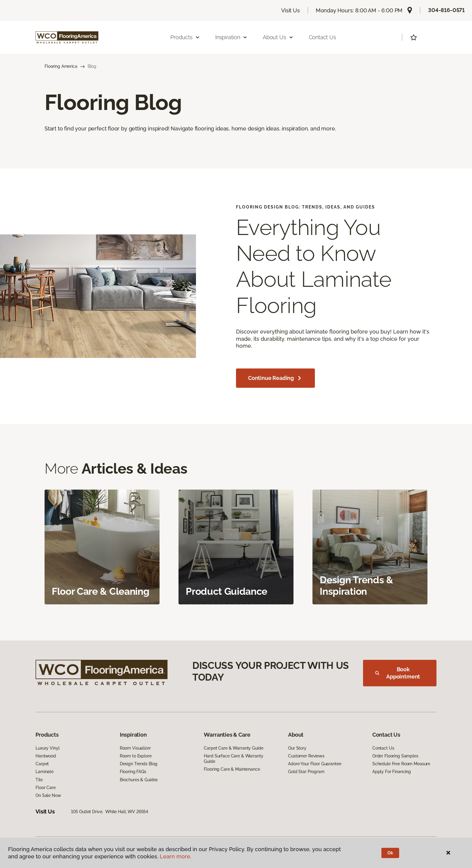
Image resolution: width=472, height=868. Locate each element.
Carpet (42, 764)
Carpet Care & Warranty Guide (233, 748)
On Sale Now (48, 795)
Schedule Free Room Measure (401, 764)
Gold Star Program (306, 772)
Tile (39, 780)
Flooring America (61, 66)
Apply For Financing (392, 772)
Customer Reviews (306, 756)
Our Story (297, 748)
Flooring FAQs (133, 772)
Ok (390, 853)
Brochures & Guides (139, 780)
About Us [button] (278, 37)
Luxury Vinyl (47, 748)
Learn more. (176, 856)
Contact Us (323, 37)
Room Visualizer (135, 748)
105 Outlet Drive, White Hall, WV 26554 (110, 812)
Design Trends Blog (139, 764)
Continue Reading (275, 378)
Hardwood (46, 756)
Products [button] (185, 37)
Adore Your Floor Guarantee (315, 764)
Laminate (45, 772)
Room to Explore (136, 756)
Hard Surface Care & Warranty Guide (233, 759)
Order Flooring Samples (395, 756)
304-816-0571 (446, 10)
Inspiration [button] (231, 37)
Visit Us (290, 10)
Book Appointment (397, 673)
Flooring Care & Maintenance (232, 769)
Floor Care (46, 788)
